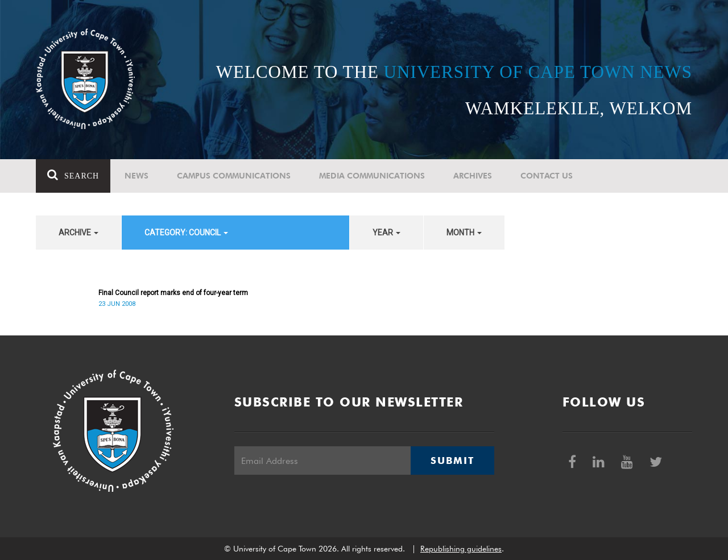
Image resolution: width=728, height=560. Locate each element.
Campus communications (234, 176)
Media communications (372, 176)
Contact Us (547, 176)
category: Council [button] (186, 233)
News (136, 176)
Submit (452, 461)
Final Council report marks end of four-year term (173, 293)
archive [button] (78, 233)
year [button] (386, 233)
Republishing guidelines (461, 549)
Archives (473, 176)
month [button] (464, 233)
